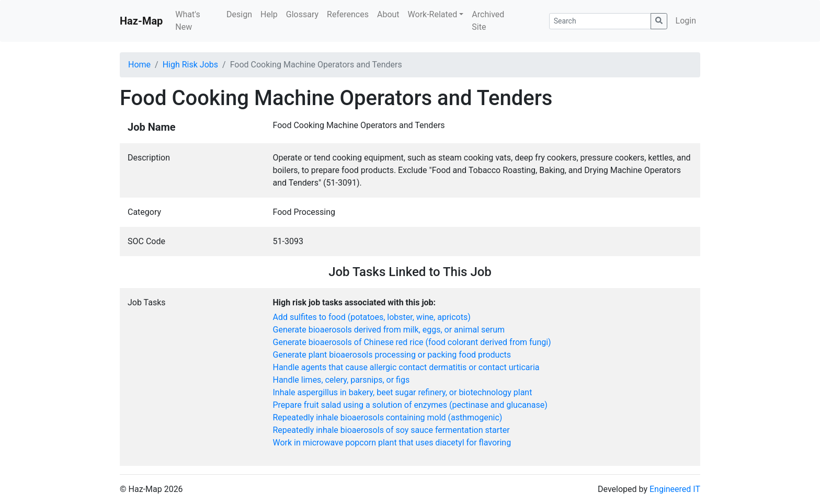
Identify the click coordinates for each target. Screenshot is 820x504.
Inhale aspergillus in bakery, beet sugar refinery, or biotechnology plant (403, 392)
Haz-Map (141, 21)
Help (269, 14)
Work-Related (433, 14)
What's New (187, 21)
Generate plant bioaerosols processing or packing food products (392, 355)
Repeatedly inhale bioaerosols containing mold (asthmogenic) (388, 417)
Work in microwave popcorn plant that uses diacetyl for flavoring (392, 443)
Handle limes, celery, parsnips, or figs (341, 380)
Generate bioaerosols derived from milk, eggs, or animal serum (389, 330)
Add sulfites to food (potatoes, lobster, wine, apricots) (372, 317)
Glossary (302, 14)
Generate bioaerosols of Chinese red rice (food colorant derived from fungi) (412, 342)
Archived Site (488, 21)
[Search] (600, 21)
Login (686, 21)
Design (239, 14)
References (348, 14)
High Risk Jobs (190, 65)
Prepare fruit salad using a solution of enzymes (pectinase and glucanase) (410, 405)
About (388, 14)
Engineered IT (675, 489)
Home (139, 65)
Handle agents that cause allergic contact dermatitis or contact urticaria (406, 367)
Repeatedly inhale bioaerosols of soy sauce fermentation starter (391, 430)
